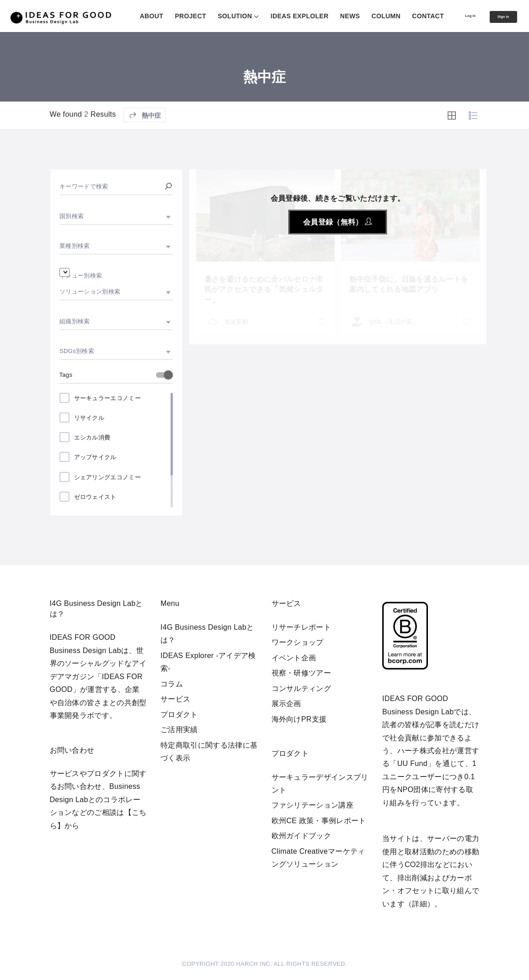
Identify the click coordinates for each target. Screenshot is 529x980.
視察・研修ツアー (302, 673)
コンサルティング (302, 688)
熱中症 (145, 141)
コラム (172, 684)
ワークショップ (298, 642)
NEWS (327, 16)
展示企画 (286, 704)
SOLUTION (212, 16)
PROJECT (167, 16)
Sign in (498, 17)
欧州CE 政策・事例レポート (319, 821)
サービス (175, 699)
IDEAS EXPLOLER (277, 16)
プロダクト (179, 715)
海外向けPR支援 (299, 719)
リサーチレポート (302, 627)
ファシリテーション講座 (313, 805)
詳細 (419, 904)
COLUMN (363, 16)
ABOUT (128, 16)
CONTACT (405, 16)
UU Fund (412, 763)
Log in (453, 16)
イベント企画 (294, 658)
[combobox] (116, 216)
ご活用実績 (179, 730)
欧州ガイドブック (302, 836)
